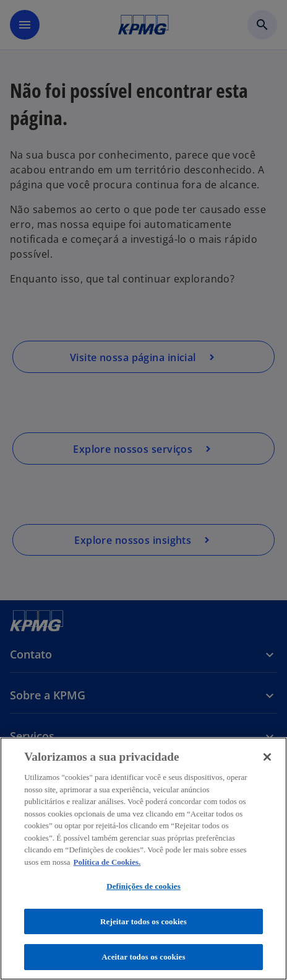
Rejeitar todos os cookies (143, 921)
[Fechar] (267, 757)
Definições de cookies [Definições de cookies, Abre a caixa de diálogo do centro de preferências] (143, 886)
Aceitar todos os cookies (143, 957)
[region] (143, 859)
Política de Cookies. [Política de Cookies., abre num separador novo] (107, 862)
